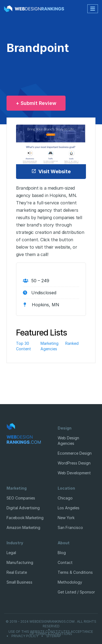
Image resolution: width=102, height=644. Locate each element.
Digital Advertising (23, 508)
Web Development (74, 473)
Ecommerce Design (75, 453)
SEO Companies (21, 498)
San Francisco (70, 527)
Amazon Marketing (23, 527)
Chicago (65, 498)
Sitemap (54, 636)
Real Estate (17, 572)
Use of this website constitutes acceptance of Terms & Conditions (51, 633)
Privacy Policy (25, 636)
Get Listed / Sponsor (76, 592)
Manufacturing (20, 562)
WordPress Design (74, 463)
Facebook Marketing (25, 518)
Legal (11, 553)
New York (66, 518)
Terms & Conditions (75, 572)
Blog (62, 553)
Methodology (70, 582)
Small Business (19, 582)
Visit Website (51, 171)
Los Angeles (69, 508)
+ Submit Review (36, 103)
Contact (65, 562)
